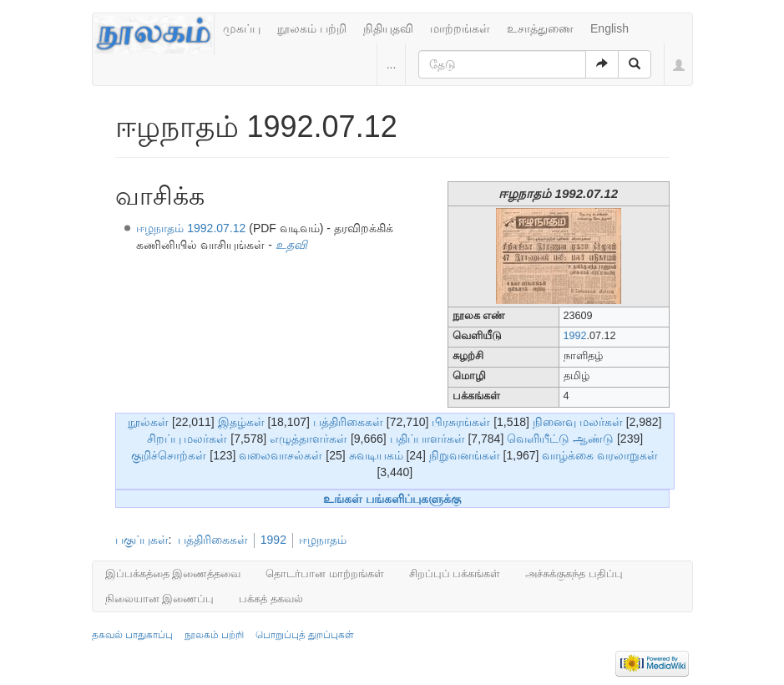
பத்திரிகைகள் (348, 422)
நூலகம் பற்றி (312, 28)
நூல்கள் (148, 422)
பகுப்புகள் (142, 540)
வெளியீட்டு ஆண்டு (560, 439)
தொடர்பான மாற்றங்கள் (325, 573)
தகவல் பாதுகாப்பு (132, 635)
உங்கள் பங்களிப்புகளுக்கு (392, 499)
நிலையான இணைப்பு (160, 599)
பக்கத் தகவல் (271, 599)
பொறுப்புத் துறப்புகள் (305, 635)
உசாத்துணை (540, 28)
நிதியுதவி (388, 28)
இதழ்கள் (241, 422)
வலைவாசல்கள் (281, 455)
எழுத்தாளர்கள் (309, 439)
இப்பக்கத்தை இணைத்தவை (173, 573)
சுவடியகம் (376, 455)
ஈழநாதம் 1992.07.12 (191, 228)
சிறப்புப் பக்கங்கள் (455, 573)
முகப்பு (242, 28)
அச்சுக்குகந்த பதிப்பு (574, 573)
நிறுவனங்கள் (465, 455)
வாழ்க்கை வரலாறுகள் (600, 455)
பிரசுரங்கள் (461, 422)
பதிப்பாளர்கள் (427, 439)
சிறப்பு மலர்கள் (187, 439)
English (609, 28)
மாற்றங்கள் (460, 28)
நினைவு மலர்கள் (578, 422)
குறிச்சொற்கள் (169, 455)
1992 (575, 336)
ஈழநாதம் (323, 540)
